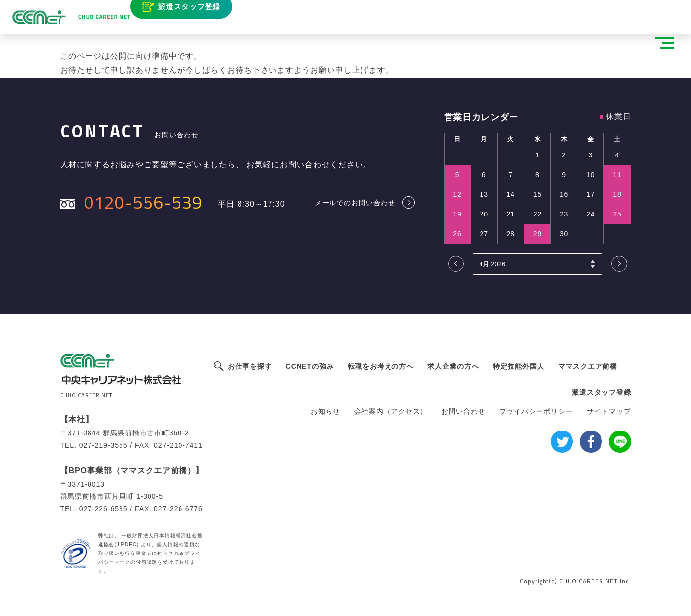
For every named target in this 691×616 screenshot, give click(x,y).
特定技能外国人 (519, 366)
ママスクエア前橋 (588, 366)
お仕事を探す (250, 366)
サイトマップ (609, 411)
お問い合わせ (463, 411)
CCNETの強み (310, 366)
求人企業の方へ (453, 366)
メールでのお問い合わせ (355, 202)
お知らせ (326, 411)
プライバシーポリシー (536, 411)
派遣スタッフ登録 (201, 14)
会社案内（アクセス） (391, 411)
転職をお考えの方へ (381, 366)
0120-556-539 (144, 202)
